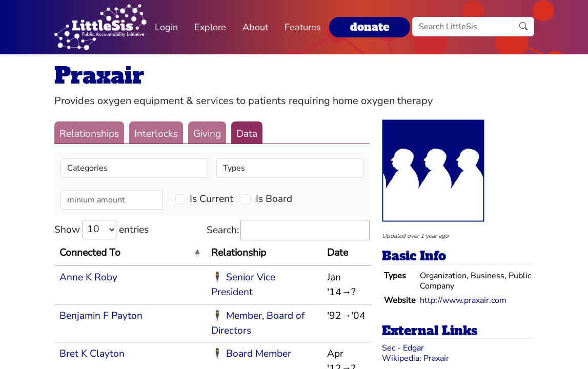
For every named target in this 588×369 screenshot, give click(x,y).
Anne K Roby (88, 277)
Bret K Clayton (92, 354)
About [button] (255, 27)
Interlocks (156, 134)
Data (247, 134)
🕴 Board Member (251, 354)
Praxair (99, 76)
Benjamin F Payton (101, 316)
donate (370, 27)
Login (166, 27)
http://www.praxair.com (463, 300)
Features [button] (303, 27)
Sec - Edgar (403, 348)
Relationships (89, 134)
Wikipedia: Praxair (415, 358)
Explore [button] (210, 27)
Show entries (102, 230)
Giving (207, 134)
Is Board (274, 199)
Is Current (211, 199)
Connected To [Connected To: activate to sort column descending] (90, 253)
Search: (288, 230)
